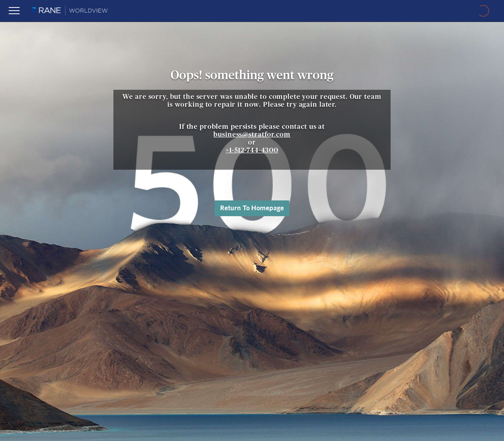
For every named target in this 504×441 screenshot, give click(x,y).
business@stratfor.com (252, 134)
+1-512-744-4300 (252, 150)
